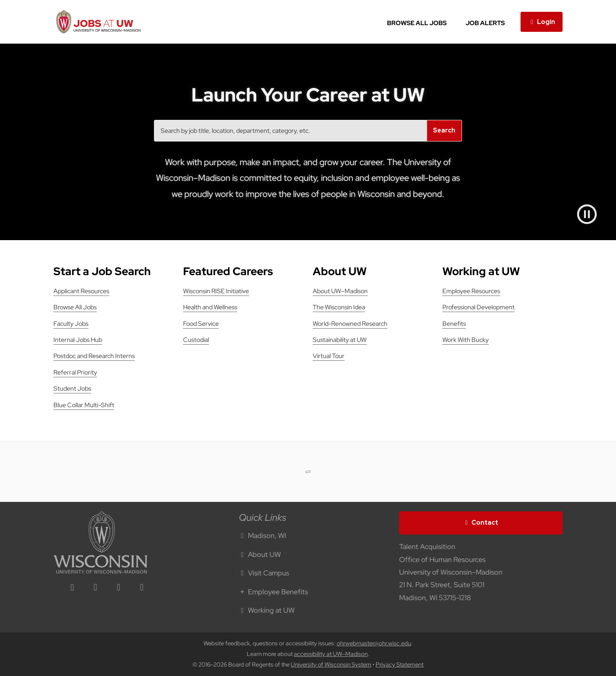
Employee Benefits (273, 592)
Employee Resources (471, 291)
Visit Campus (264, 573)
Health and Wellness (210, 307)
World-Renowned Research (350, 324)
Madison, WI (262, 535)
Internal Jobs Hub (78, 340)
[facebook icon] (95, 588)
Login (542, 22)
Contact (481, 523)
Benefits (454, 324)
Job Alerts (485, 23)
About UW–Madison (340, 291)
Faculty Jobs (71, 324)
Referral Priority (75, 372)
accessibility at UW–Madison (331, 654)
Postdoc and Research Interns (94, 356)
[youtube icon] (142, 588)
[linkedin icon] (72, 588)
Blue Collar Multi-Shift (84, 405)
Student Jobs (72, 389)
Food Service (201, 324)
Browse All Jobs (417, 23)
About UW (260, 554)
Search (444, 130)
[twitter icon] (119, 588)
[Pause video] (587, 214)
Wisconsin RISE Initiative (216, 291)
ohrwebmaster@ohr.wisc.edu (374, 643)
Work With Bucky (466, 340)
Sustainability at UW (340, 340)
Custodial (196, 340)
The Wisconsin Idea (339, 307)
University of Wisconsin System (331, 665)
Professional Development (478, 307)
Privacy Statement (400, 665)
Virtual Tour (329, 356)
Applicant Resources (81, 291)
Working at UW (267, 610)
